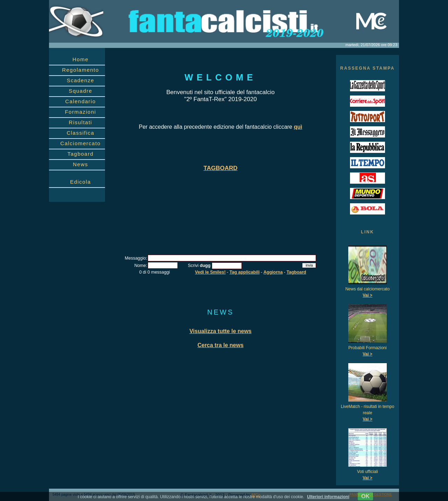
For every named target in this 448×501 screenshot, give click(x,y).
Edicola (80, 182)
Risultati (81, 122)
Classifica (80, 133)
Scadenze (81, 80)
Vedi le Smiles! (210, 272)
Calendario (80, 101)
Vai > (367, 295)
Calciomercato (80, 143)
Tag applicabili (245, 272)
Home (80, 59)
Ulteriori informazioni (328, 497)
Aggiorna (273, 272)
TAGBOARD (221, 168)
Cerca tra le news (220, 345)
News (80, 164)
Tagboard (81, 154)
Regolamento (80, 70)
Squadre (80, 91)
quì (298, 127)
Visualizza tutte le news (220, 331)
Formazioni (80, 112)
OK (365, 496)
